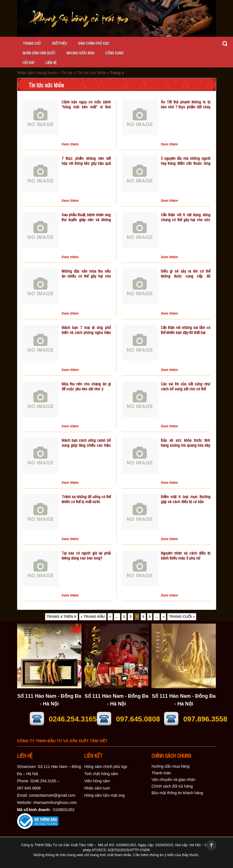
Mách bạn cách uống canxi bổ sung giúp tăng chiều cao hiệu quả (86, 445)
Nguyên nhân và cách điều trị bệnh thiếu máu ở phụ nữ (186, 555)
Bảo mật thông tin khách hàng (177, 793)
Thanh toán (161, 773)
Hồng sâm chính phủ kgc (106, 767)
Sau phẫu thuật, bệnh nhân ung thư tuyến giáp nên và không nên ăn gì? (86, 219)
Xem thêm (70, 144)
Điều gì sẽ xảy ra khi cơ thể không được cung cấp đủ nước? (186, 276)
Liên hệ (51, 63)
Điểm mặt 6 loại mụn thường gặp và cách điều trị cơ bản (186, 499)
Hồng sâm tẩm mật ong (104, 795)
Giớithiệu (60, 43)
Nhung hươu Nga (80, 53)
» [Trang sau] (163, 617)
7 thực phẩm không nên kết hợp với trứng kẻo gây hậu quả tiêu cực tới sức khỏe (86, 163)
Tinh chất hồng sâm (101, 774)
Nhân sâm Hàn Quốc (39, 53)
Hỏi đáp (29, 63)
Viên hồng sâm (97, 781)
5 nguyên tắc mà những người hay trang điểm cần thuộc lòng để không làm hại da (186, 163)
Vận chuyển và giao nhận (173, 780)
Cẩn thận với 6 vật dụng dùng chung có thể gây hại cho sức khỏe (186, 219)
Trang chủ (32, 43)
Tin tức (67, 73)
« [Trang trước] (110, 617)
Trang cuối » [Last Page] (182, 617)
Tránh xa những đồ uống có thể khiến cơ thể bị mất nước (86, 499)
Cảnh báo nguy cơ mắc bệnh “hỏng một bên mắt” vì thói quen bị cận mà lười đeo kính (86, 107)
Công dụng (114, 53)
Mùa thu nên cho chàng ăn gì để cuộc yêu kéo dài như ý (86, 386)
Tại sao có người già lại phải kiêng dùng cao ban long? (86, 555)
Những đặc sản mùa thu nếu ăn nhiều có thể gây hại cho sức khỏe (86, 276)
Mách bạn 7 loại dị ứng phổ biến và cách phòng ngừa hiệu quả (86, 332)
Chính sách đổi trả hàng (172, 786)
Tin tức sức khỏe (91, 73)
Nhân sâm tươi (97, 788)
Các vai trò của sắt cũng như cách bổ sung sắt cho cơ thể (186, 386)
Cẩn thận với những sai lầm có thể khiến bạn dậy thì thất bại (186, 330)
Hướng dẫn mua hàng (170, 766)
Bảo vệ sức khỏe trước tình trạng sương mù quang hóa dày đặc (186, 445)
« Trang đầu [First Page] (93, 617)
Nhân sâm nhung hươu (37, 73)
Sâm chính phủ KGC (94, 43)
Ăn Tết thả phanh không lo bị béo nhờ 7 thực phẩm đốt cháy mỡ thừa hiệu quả (186, 107)
